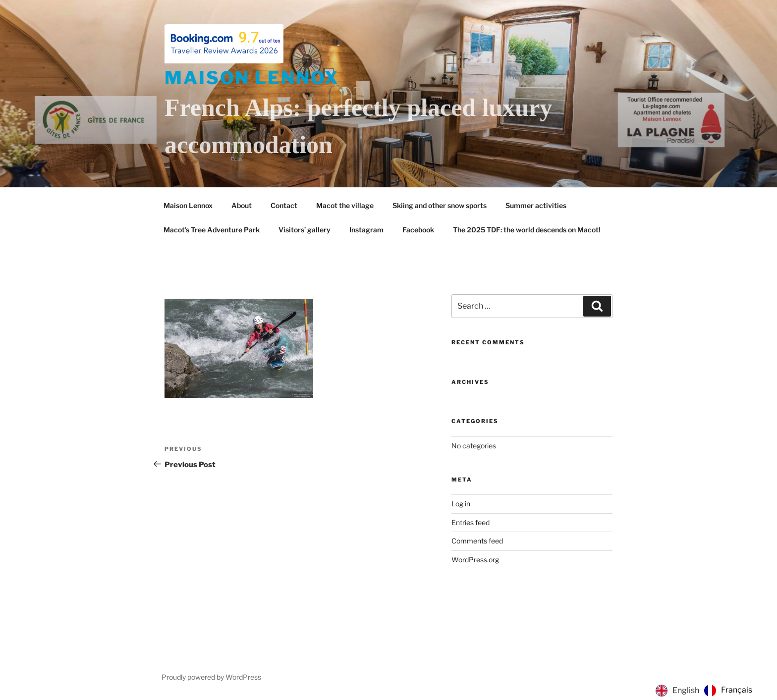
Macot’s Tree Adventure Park (212, 230)
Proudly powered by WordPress (211, 677)
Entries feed (471, 522)
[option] (728, 691)
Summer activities (536, 205)
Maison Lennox (252, 78)
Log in (461, 504)
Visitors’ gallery (305, 230)
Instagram (366, 230)
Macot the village (345, 205)
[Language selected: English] (706, 691)
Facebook (418, 230)
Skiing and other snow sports (440, 205)
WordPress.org (475, 560)
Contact (284, 205)
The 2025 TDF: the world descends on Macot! (527, 230)
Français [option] (737, 690)
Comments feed (477, 541)
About (242, 205)
